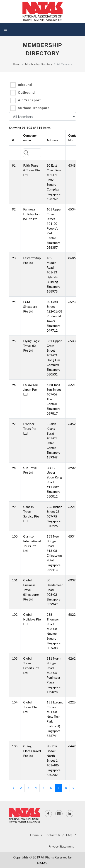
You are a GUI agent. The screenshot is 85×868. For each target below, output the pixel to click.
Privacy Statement (61, 846)
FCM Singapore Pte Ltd (30, 306)
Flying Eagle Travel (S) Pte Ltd (31, 346)
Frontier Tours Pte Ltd (30, 429)
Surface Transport (33, 108)
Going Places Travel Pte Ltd (32, 751)
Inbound (25, 85)
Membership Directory (39, 64)
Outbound (26, 93)
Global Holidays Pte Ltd (32, 619)
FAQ (69, 835)
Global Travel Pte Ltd (30, 707)
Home (17, 64)
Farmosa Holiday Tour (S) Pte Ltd (32, 214)
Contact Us (52, 835)
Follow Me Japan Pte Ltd (30, 389)
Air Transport (29, 100)
